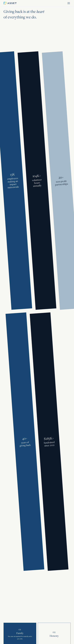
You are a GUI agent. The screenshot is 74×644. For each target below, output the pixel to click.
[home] (13, 3)
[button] (68, 3)
